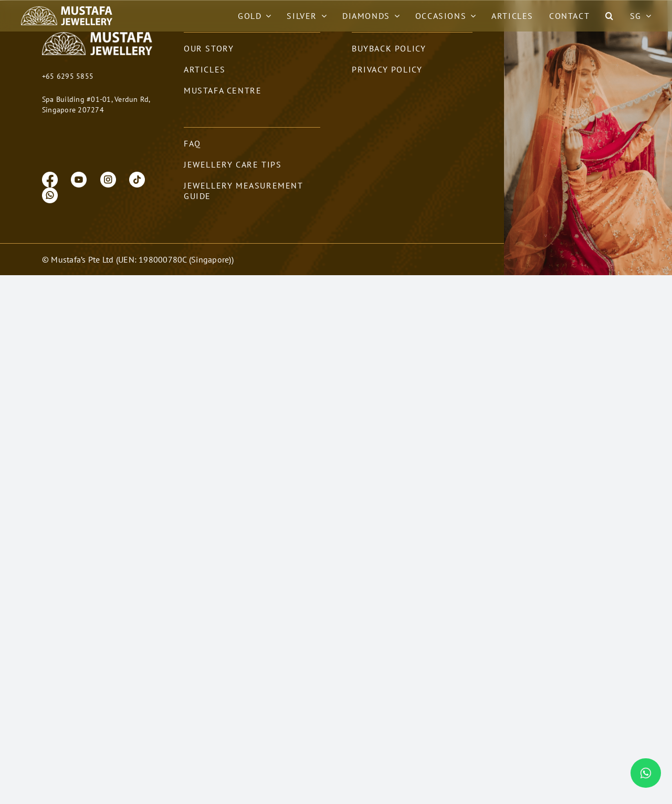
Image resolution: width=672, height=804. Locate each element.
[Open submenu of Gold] (266, 16)
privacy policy (387, 82)
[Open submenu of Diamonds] (395, 16)
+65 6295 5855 (68, 89)
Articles (205, 82)
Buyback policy (389, 61)
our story (209, 61)
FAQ (192, 156)
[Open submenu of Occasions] (471, 16)
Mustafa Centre (223, 103)
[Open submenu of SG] (646, 16)
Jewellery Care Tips (233, 177)
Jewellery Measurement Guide (243, 204)
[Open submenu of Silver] (322, 16)
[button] (610, 16)
